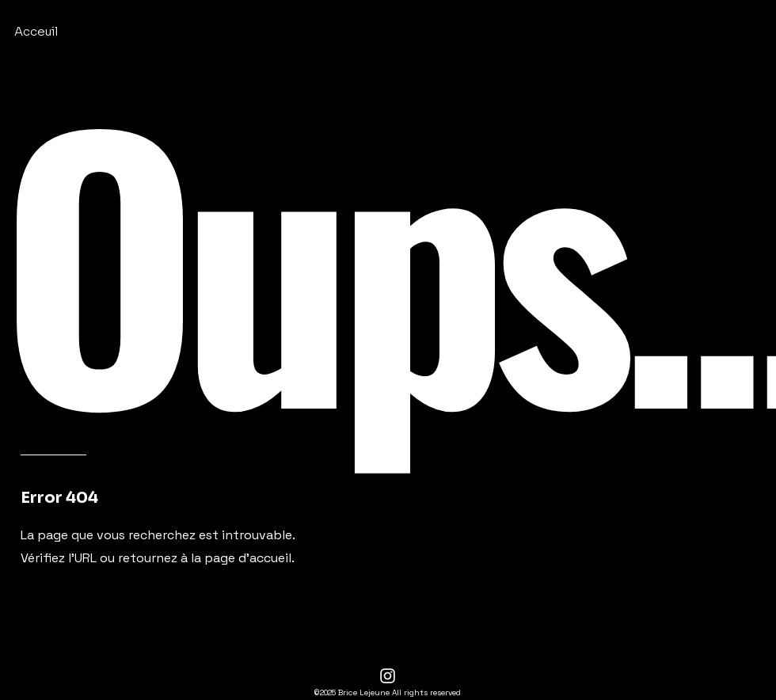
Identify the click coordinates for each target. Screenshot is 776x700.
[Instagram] (388, 676)
